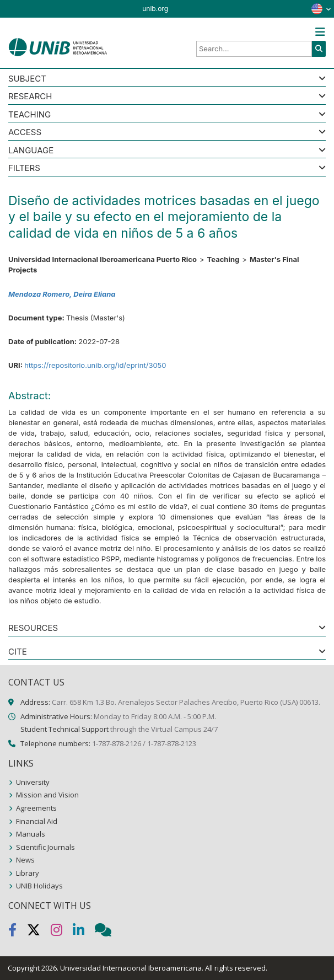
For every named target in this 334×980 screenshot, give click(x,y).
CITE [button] (18, 652)
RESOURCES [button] (33, 628)
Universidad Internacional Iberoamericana (131, 968)
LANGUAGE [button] (31, 151)
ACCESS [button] (25, 133)
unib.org (155, 9)
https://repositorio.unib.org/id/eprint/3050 (95, 365)
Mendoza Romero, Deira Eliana (62, 294)
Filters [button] (24, 168)
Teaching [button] (29, 115)
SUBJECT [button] (27, 79)
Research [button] (30, 97)
